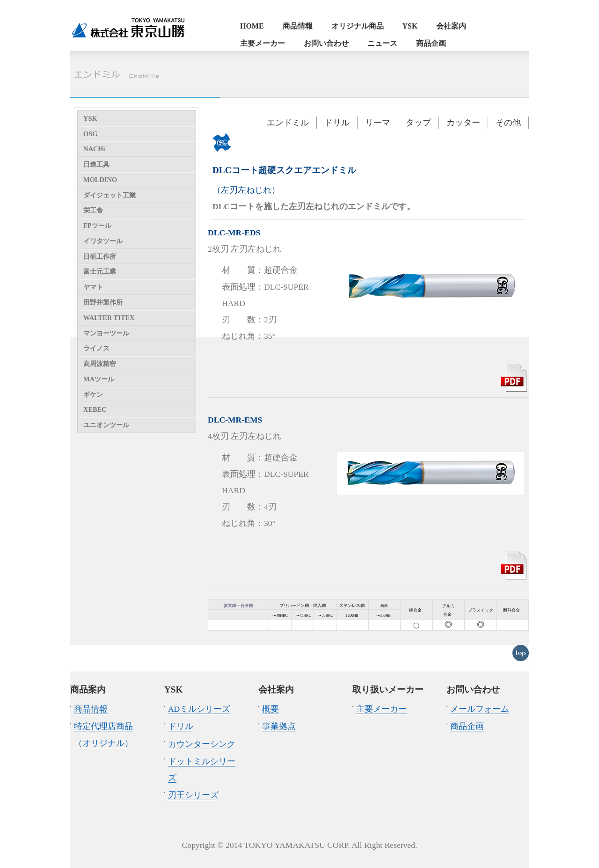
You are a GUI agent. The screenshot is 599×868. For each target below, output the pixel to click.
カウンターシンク (202, 744)
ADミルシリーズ (199, 709)
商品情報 (298, 26)
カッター (463, 123)
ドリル (337, 123)
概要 (270, 709)
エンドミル (288, 123)
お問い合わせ (326, 43)
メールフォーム (480, 709)
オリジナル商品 (358, 26)
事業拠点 (279, 726)
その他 (508, 123)
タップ (418, 123)
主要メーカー (263, 43)
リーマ (378, 123)
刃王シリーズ (193, 795)
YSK (410, 26)
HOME (252, 26)
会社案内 (451, 26)
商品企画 (431, 43)
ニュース (382, 43)
